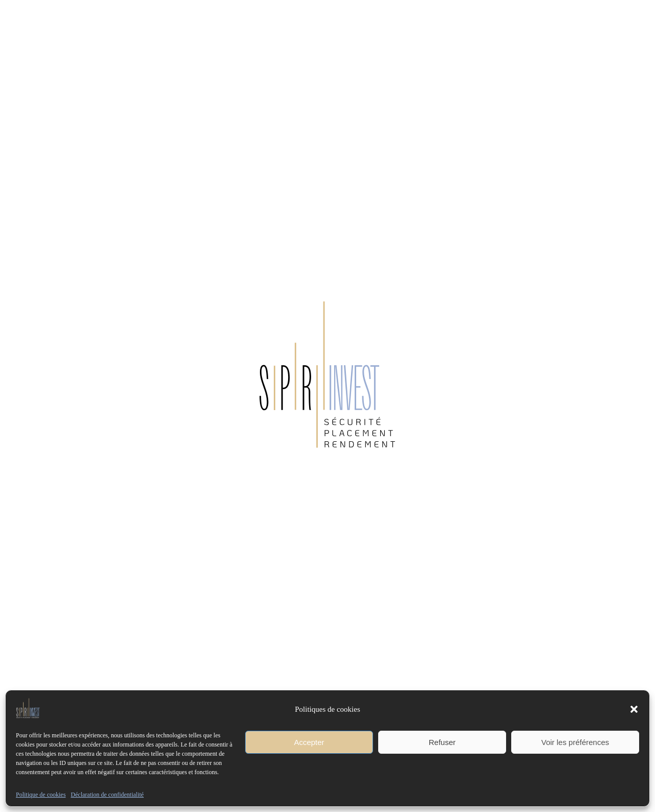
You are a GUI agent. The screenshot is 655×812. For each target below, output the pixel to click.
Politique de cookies (41, 795)
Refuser (442, 742)
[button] (634, 709)
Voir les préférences (575, 742)
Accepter (309, 742)
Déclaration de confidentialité (107, 795)
